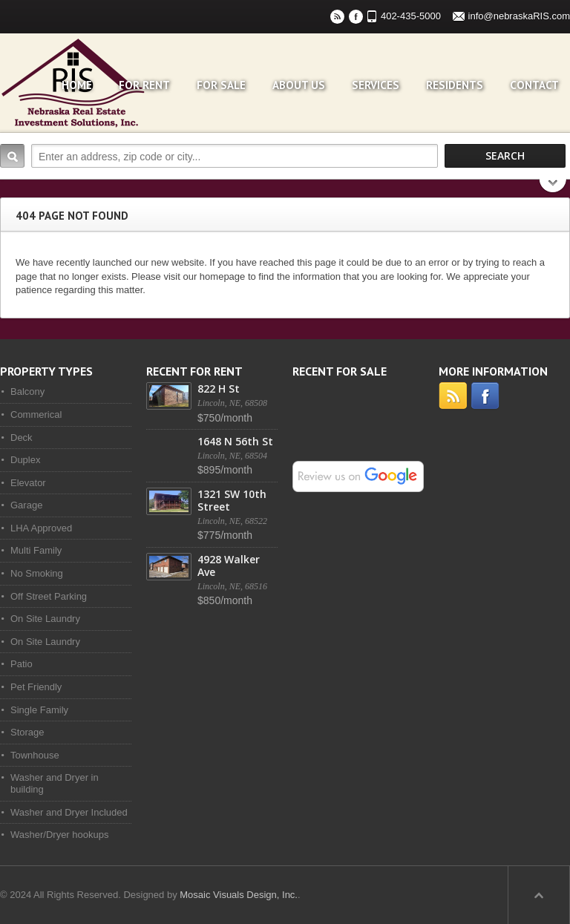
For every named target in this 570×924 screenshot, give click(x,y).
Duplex (25, 460)
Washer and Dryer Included (69, 812)
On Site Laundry (45, 619)
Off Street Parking (49, 596)
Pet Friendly (36, 687)
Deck (22, 438)
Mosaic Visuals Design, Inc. (239, 895)
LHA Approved (41, 528)
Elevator (28, 483)
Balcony (27, 391)
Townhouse (35, 755)
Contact (534, 85)
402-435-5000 (411, 16)
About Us (299, 85)
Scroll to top (539, 895)
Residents (455, 85)
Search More (553, 187)
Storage (27, 732)
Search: (12, 156)
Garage (26, 505)
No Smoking (37, 573)
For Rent (144, 85)
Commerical (36, 415)
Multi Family (36, 550)
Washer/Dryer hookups (59, 835)
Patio (22, 664)
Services (376, 85)
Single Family (39, 710)
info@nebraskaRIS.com (519, 16)
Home (77, 85)
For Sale (221, 85)
